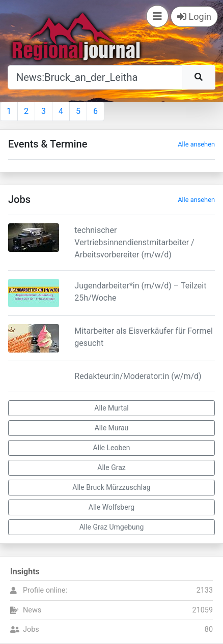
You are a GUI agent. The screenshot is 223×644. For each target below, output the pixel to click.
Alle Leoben (112, 448)
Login (194, 17)
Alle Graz (111, 467)
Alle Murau (112, 428)
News (32, 610)
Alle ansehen (196, 144)
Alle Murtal (111, 408)
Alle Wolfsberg (111, 507)
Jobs (31, 630)
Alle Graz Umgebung (112, 527)
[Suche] (95, 77)
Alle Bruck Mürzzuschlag (111, 487)
